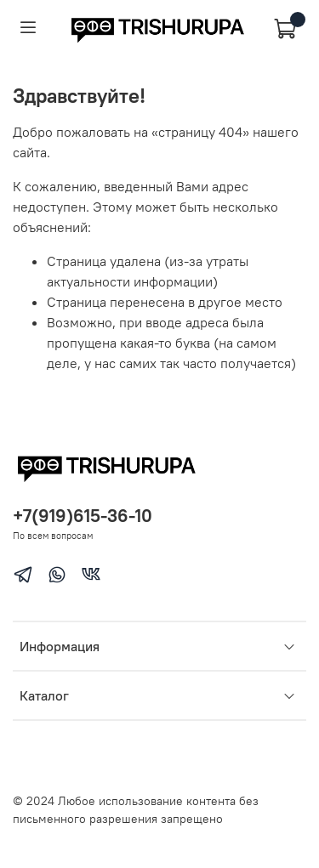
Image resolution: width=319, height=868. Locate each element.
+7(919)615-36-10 (83, 516)
